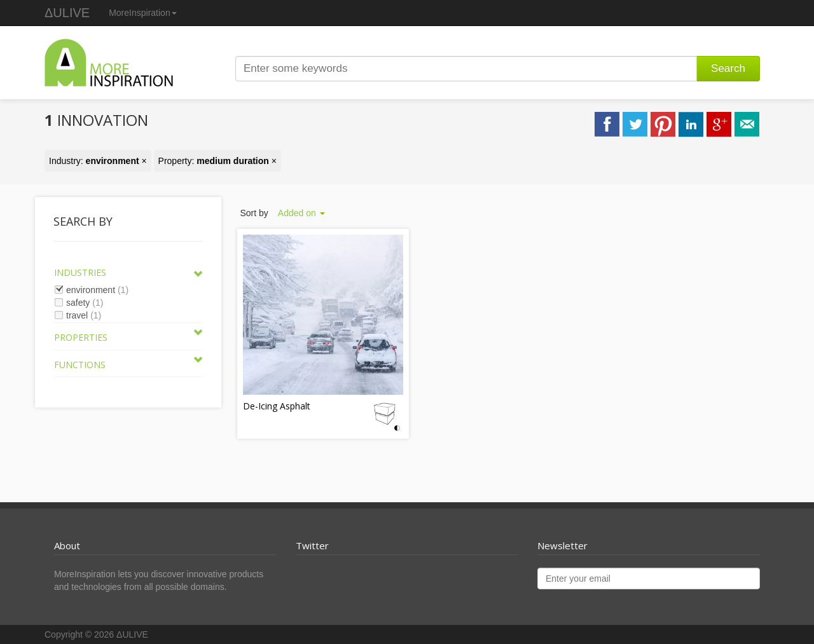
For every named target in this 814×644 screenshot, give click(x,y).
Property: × (217, 161)
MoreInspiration (143, 13)
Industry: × (98, 161)
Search (728, 68)
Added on (301, 213)
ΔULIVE (67, 13)
